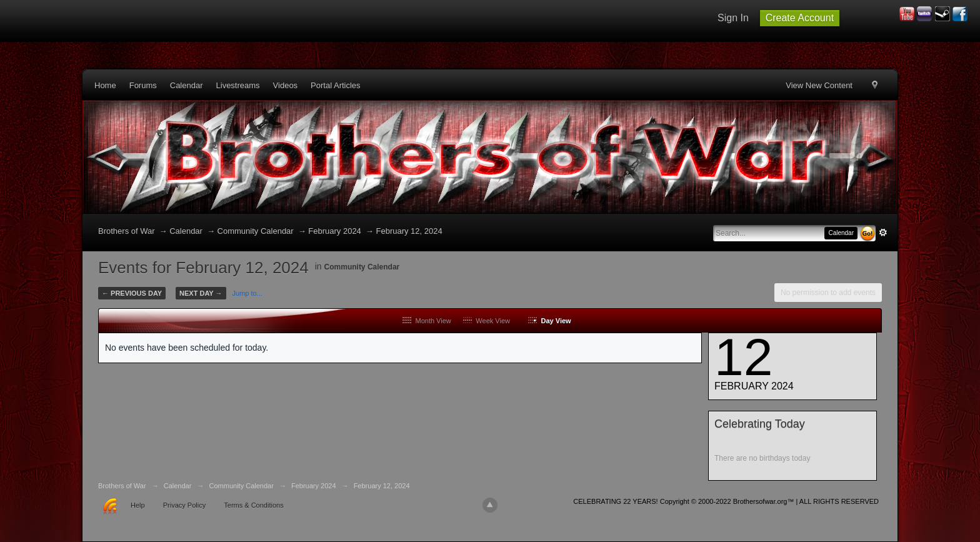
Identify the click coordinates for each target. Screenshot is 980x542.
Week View (487, 321)
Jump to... (247, 293)
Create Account (800, 18)
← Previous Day (132, 293)
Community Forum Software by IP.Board (870, 505)
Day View (549, 321)
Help (138, 505)
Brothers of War (127, 231)
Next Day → (201, 293)
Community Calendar (362, 267)
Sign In (733, 18)
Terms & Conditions (253, 505)
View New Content (819, 85)
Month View (427, 321)
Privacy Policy (184, 505)
